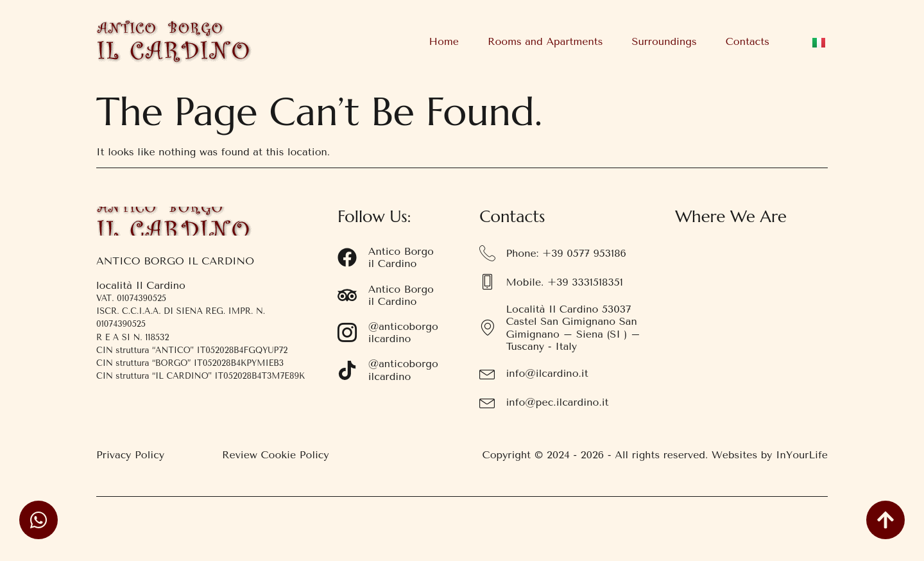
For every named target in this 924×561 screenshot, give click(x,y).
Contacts (748, 41)
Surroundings (664, 41)
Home (444, 41)
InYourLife (802, 455)
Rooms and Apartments (545, 41)
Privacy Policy (130, 455)
